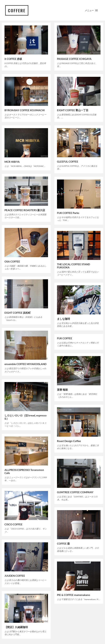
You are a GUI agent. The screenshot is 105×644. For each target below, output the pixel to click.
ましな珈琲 (63, 319)
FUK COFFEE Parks (68, 213)
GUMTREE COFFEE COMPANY (75, 492)
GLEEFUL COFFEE (68, 162)
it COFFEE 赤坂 (13, 59)
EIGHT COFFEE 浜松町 (18, 313)
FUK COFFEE (65, 338)
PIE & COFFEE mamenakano (74, 595)
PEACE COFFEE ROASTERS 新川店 (25, 210)
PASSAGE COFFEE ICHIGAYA (74, 59)
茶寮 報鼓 (62, 390)
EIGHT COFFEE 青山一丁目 (73, 110)
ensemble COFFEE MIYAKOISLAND (25, 364)
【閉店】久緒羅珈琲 (16, 627)
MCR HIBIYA (12, 162)
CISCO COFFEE (13, 524)
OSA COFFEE (12, 261)
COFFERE (17, 10)
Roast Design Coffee (69, 441)
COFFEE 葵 (63, 544)
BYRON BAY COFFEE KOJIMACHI (25, 110)
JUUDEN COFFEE (15, 576)
